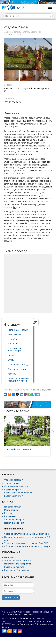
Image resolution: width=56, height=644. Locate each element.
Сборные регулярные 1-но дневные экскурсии (27, 534)
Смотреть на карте (12, 34)
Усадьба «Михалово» (19, 450)
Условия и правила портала (18, 561)
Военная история (17, 369)
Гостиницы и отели (18, 330)
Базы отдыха (14, 334)
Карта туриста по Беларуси (18, 493)
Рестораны (13, 343)
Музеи (11, 360)
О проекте (9, 557)
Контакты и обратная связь (17, 570)
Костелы (12, 374)
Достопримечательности (16, 486)
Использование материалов (18, 564)
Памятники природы (18, 364)
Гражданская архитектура (14, 349)
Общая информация (14, 480)
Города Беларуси (13, 489)
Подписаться (11, 597)
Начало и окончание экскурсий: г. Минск (18, 379)
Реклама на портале (14, 567)
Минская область (13, 32)
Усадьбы (12, 339)
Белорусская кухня (14, 496)
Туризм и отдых (12, 483)
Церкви (11, 355)
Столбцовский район (33, 32)
